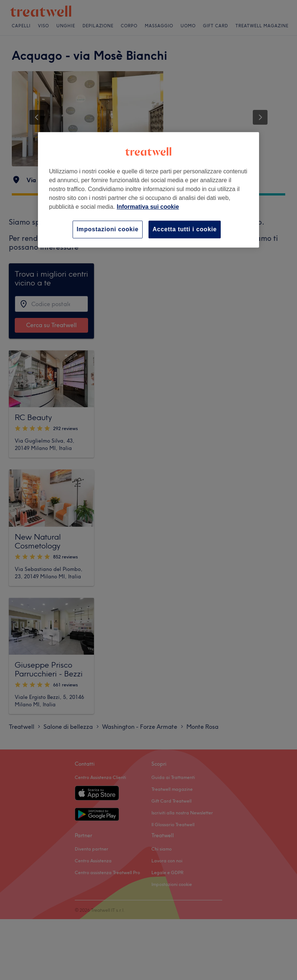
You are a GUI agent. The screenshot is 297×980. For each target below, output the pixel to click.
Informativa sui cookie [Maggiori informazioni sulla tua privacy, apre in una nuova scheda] (148, 207)
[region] (148, 190)
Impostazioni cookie (108, 229)
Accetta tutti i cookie (185, 229)
